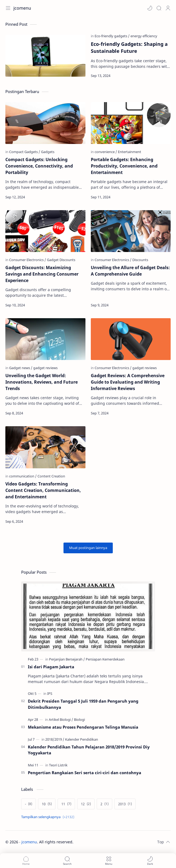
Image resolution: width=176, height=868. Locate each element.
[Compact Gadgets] (25, 152)
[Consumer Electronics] (28, 260)
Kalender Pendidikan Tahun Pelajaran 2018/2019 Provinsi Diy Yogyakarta (89, 750)
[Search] (159, 8)
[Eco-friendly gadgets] (112, 36)
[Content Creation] (51, 476)
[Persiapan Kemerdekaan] (105, 659)
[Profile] (168, 8)
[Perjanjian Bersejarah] (67, 659)
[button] (150, 8)
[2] (104, 804)
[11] (66, 804)
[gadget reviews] (45, 368)
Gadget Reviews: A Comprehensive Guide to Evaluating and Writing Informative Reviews (128, 382)
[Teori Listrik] (58, 765)
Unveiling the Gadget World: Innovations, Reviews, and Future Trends (42, 382)
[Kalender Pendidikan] (82, 739)
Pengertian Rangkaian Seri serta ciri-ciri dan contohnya (85, 773)
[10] (47, 804)
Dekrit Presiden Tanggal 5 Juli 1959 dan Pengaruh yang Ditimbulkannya (83, 704)
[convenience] (106, 152)
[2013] (125, 804)
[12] (86, 804)
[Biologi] (79, 719)
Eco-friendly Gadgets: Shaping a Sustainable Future (129, 47)
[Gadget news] (21, 368)
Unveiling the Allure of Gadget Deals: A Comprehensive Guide (130, 271)
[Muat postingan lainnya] (88, 548)
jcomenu (29, 842)
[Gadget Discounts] (61, 260)
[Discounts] (140, 260)
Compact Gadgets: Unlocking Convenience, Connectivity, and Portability (39, 166)
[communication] (23, 476)
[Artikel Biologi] (61, 719)
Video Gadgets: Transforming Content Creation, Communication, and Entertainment (43, 490)
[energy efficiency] (144, 36)
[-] (29, 804)
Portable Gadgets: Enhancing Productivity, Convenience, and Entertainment (124, 166)
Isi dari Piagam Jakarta (51, 667)
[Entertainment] (130, 152)
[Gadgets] (48, 152)
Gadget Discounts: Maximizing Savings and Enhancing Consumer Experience (42, 274)
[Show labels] (49, 817)
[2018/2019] (55, 739)
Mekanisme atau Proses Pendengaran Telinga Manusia (83, 727)
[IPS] (50, 693)
